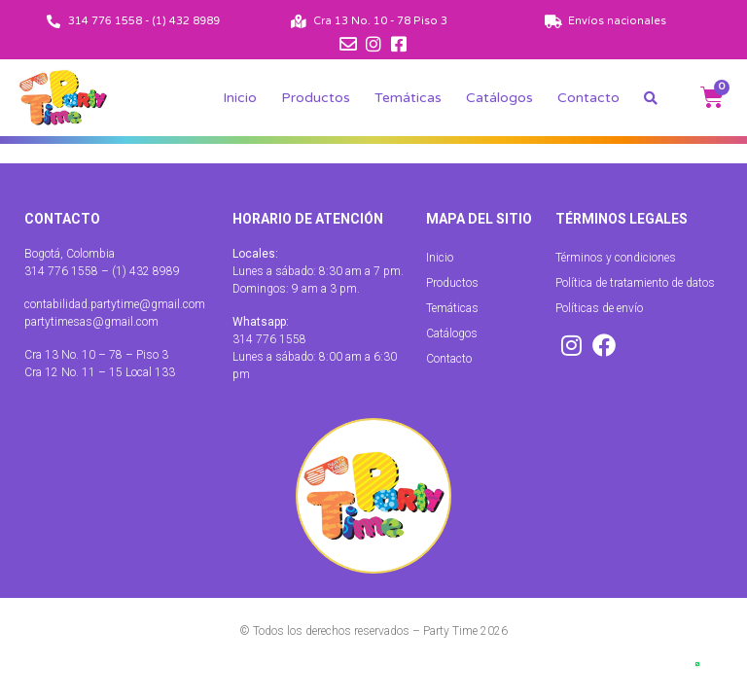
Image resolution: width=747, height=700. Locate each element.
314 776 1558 (269, 339)
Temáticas (408, 98)
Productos (316, 98)
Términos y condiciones (616, 258)
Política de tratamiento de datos (635, 283)
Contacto (588, 98)
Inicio (240, 98)
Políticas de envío (599, 308)
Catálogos (499, 98)
